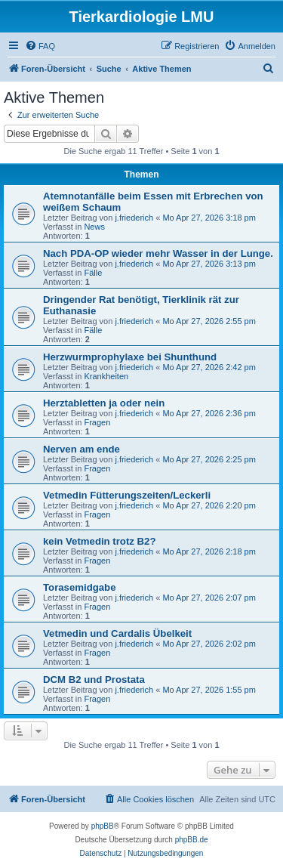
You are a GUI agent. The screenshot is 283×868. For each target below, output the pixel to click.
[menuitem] (40, 46)
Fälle (93, 273)
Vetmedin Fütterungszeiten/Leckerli (127, 495)
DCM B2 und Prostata (94, 680)
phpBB (103, 826)
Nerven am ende (82, 449)
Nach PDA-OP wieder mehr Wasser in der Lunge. (158, 253)
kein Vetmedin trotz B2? (100, 541)
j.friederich (134, 218)
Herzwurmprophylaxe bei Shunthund (130, 357)
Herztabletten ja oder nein (104, 403)
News (94, 227)
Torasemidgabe (80, 587)
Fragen (97, 422)
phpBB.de (192, 840)
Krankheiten (106, 376)
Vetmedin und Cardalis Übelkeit (117, 633)
